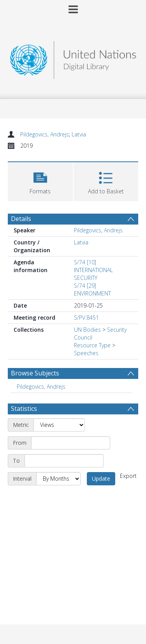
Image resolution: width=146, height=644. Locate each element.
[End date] (64, 461)
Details (21, 219)
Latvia (79, 134)
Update (101, 479)
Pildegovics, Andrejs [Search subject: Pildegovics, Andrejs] (41, 387)
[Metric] (59, 425)
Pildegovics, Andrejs (45, 134)
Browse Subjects (35, 373)
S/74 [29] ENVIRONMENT (92, 289)
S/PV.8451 (86, 318)
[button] (40, 181)
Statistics (24, 409)
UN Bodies (87, 330)
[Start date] (71, 443)
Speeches (86, 353)
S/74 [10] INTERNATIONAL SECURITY (93, 270)
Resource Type (92, 345)
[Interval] (58, 479)
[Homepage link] (73, 58)
